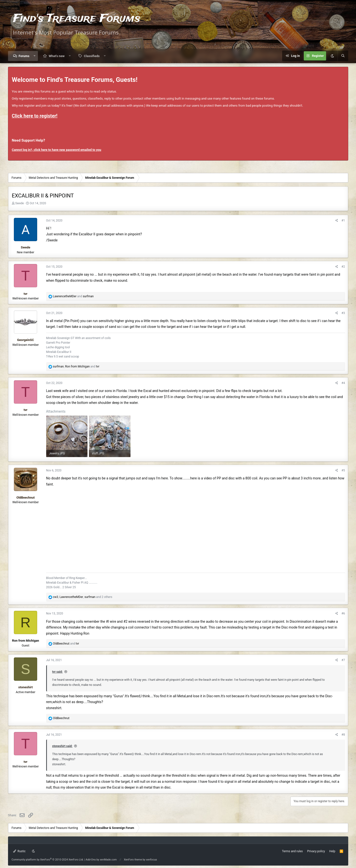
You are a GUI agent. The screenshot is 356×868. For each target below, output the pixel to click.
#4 (343, 383)
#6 (343, 613)
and (73, 296)
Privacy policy (316, 851)
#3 (343, 313)
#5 (343, 470)
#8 (343, 735)
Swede (19, 203)
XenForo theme (133, 860)
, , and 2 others (82, 597)
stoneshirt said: (62, 746)
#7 (343, 660)
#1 (343, 221)
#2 (343, 267)
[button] (35, 56)
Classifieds (92, 56)
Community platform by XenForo (48, 860)
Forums (24, 56)
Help (332, 851)
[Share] (337, 221)
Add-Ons (91, 860)
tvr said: (57, 672)
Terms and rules (292, 851)
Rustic (19, 851)
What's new (56, 56)
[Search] (343, 56)
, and (76, 366)
